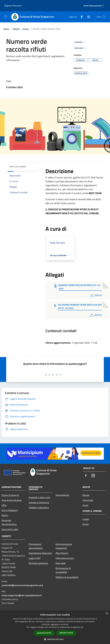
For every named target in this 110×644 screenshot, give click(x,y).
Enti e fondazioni (10, 510)
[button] (55, 639)
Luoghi (86, 519)
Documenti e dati (10, 529)
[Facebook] (81, 17)
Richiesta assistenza (38, 563)
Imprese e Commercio (39, 502)
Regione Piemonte (13, 6)
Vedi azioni (81, 48)
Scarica (96, 295)
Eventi (86, 524)
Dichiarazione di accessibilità (63, 570)
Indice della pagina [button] (18, 167)
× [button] (107, 614)
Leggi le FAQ (35, 558)
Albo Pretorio (62, 553)
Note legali (61, 563)
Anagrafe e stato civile (39, 497)
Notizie (86, 495)
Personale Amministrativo (9, 522)
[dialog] (55, 627)
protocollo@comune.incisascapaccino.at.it (22, 585)
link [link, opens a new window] (82, 627)
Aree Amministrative (12, 500)
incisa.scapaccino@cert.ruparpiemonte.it (22, 595)
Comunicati (88, 500)
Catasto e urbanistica (39, 507)
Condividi (80, 42)
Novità (16, 29)
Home (6, 29)
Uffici (4, 505)
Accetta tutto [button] (44, 633)
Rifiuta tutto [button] (66, 633)
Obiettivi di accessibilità (67, 577)
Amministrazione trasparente (64, 546)
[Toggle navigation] (6, 17)
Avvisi (26, 29)
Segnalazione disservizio (40, 553)
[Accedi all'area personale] (93, 6)
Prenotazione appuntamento (36, 546)
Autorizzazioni (62, 495)
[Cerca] (104, 17)
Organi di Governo (10, 495)
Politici (5, 515)
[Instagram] (88, 17)
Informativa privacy (65, 558)
